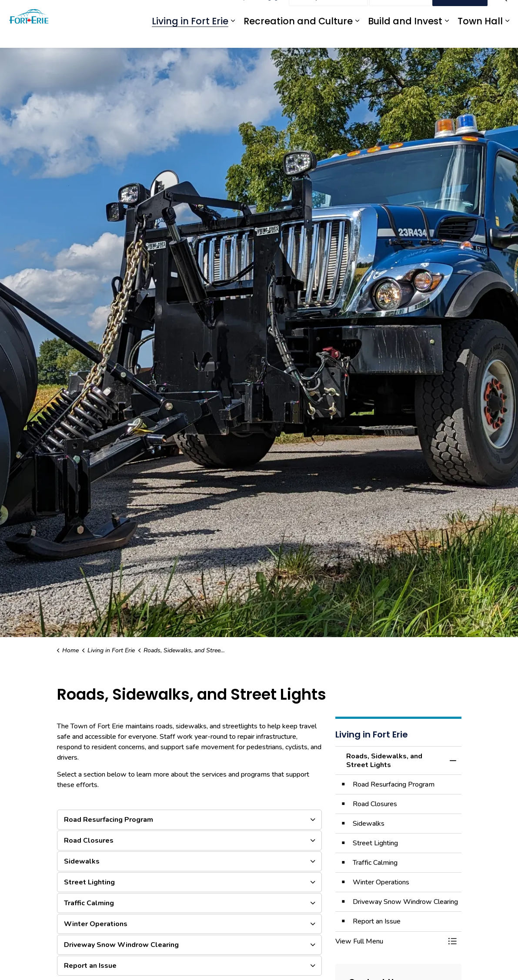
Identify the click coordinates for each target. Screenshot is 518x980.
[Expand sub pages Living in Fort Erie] (233, 36)
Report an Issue (328, 12)
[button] (390, 941)
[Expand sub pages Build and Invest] (447, 36)
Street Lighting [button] (89, 882)
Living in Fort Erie (190, 36)
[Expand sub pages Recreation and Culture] (357, 36)
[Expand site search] (503, 12)
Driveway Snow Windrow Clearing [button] (121, 945)
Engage (271, 12)
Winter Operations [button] (96, 924)
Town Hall (480, 36)
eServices (216, 12)
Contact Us (400, 12)
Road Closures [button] (89, 840)
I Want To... (460, 12)
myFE (245, 12)
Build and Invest (405, 36)
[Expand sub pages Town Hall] (507, 36)
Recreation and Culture (298, 36)
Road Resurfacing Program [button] (109, 820)
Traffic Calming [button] (89, 903)
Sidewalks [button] (82, 861)
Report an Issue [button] (90, 966)
